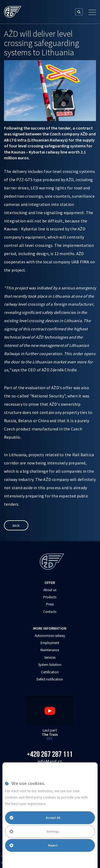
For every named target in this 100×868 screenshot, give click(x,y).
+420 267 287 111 (50, 754)
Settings (35, 831)
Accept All (35, 818)
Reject (34, 845)
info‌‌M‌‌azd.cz (50, 762)
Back (16, 526)
